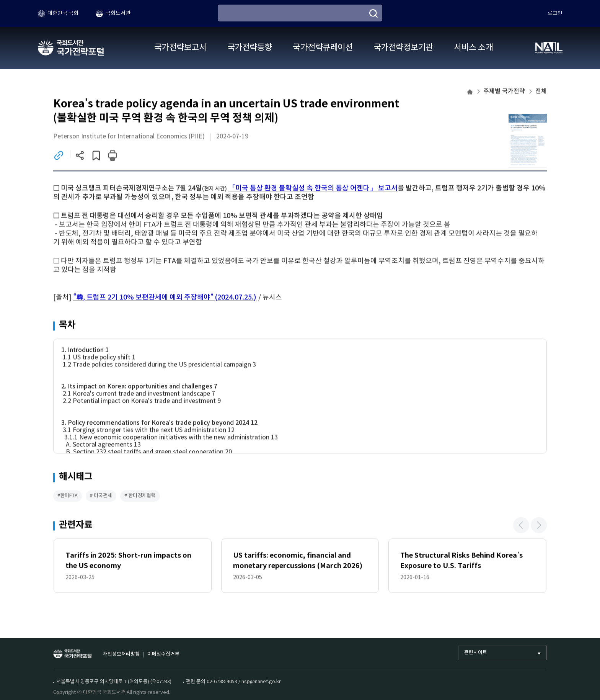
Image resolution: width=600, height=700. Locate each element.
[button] (521, 526)
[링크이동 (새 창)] (59, 156)
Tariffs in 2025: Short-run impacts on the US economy (128, 561)
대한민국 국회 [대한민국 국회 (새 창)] (63, 13)
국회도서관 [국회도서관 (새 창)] (118, 13)
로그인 (555, 13)
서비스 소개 (473, 48)
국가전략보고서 (180, 48)
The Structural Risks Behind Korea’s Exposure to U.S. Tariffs (461, 561)
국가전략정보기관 (403, 48)
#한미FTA (68, 496)
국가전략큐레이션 (323, 48)
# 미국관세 (101, 496)
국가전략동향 (250, 48)
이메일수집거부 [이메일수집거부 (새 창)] (163, 654)
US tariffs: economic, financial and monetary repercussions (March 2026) (298, 561)
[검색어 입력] (300, 13)
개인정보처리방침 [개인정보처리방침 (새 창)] (121, 654)
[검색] (373, 13)
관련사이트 (476, 653)
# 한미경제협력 (140, 496)
